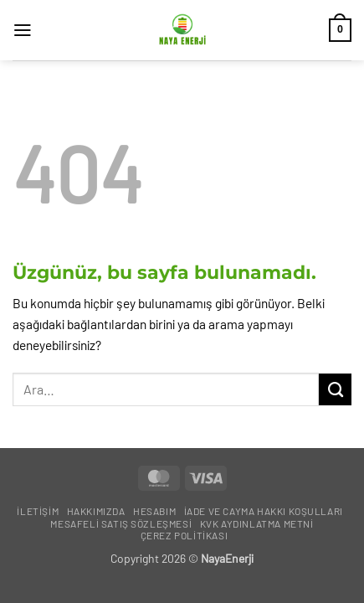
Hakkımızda (96, 511)
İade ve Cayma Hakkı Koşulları (264, 511)
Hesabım (154, 511)
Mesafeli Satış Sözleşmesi (121, 523)
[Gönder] (335, 389)
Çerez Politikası (185, 535)
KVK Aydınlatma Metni (257, 523)
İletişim (38, 511)
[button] (23, 30)
